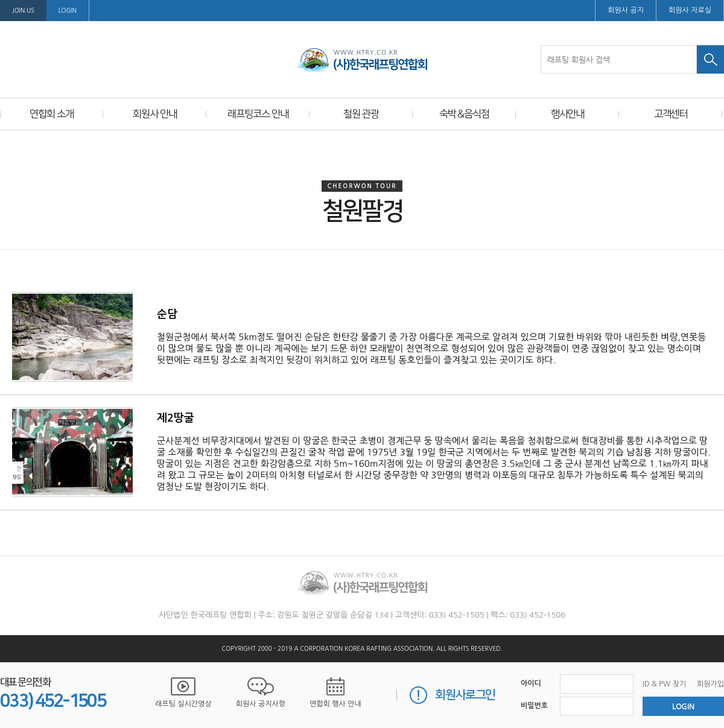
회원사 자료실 (690, 10)
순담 (167, 314)
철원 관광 (361, 114)
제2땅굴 (176, 418)
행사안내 (568, 114)
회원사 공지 (626, 10)
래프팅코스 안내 (258, 114)
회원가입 (710, 684)
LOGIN (68, 10)
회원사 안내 (154, 114)
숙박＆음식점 (464, 114)
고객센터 (671, 114)
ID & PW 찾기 (664, 684)
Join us (23, 10)
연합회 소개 (51, 114)
